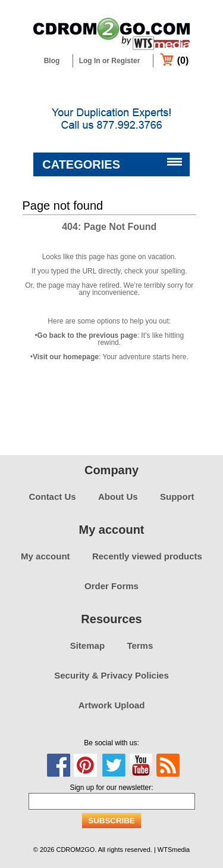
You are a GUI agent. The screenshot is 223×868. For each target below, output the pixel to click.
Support (177, 497)
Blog (52, 61)
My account (45, 556)
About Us (118, 497)
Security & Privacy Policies (111, 675)
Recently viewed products (147, 556)
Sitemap (87, 645)
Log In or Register (110, 61)
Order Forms (111, 586)
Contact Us (52, 497)
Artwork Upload (112, 705)
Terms (140, 645)
